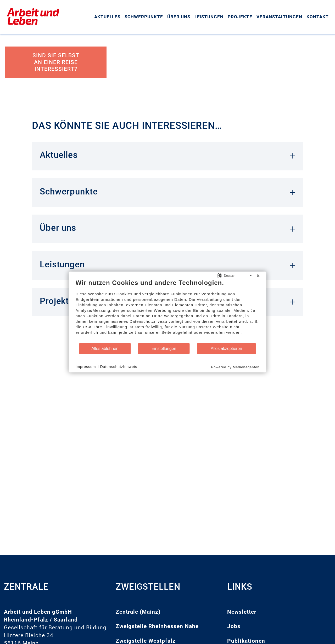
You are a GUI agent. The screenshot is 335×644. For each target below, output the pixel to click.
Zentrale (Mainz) (138, 612)
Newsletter (242, 612)
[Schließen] (258, 276)
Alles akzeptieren (226, 349)
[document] (168, 311)
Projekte (240, 17)
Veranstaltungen (279, 17)
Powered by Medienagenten (235, 367)
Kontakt (318, 17)
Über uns (179, 17)
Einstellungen (164, 349)
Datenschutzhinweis (119, 367)
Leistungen (209, 17)
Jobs (234, 626)
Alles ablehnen (105, 349)
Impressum (86, 367)
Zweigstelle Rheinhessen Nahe (157, 626)
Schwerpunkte (144, 17)
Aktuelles (107, 17)
